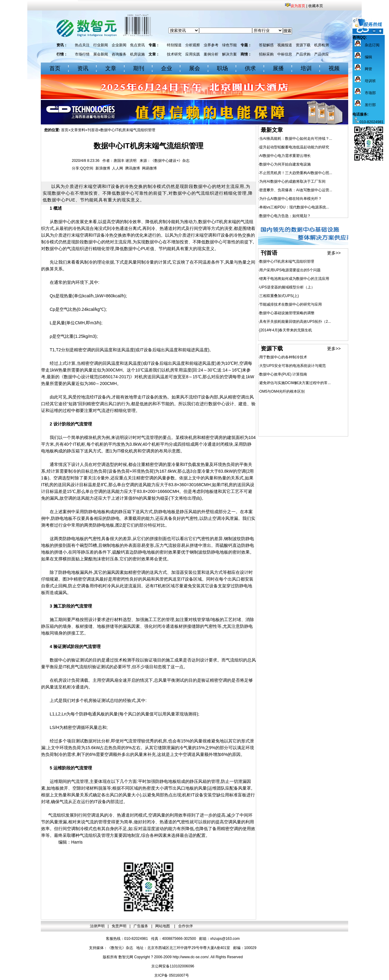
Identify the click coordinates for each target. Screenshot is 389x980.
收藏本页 (316, 6)
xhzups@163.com (225, 939)
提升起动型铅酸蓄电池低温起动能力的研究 (294, 147)
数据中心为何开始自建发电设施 (285, 164)
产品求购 (303, 54)
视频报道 (285, 45)
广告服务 (141, 926)
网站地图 (163, 926)
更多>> (334, 253)
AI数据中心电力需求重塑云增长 (285, 156)
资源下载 (303, 45)
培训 (306, 68)
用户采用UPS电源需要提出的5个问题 (290, 270)
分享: (76, 168)
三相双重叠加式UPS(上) (279, 296)
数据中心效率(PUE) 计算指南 (283, 374)
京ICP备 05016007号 (172, 975)
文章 (111, 68)
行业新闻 (101, 45)
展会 (194, 68)
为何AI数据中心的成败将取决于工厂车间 (292, 181)
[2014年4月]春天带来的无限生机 (286, 330)
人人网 (117, 168)
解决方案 (229, 54)
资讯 (83, 68)
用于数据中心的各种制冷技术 (283, 357)
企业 (167, 68)
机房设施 (137, 54)
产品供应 (322, 54)
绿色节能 (229, 45)
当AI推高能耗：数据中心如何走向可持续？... (296, 139)
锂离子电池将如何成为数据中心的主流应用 (294, 279)
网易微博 (149, 168)
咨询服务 (119, 54)
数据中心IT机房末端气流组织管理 (287, 261)
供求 (250, 68)
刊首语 (93, 130)
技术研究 (174, 54)
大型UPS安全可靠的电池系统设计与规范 (293, 366)
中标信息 (285, 54)
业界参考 (211, 45)
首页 (55, 68)
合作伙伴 (186, 926)
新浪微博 (103, 168)
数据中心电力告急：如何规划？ (285, 216)
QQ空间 (87, 168)
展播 (278, 68)
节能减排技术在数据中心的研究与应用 (291, 304)
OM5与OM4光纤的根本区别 (282, 391)
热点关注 (82, 45)
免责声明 (119, 926)
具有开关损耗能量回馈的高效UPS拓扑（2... (295, 322)
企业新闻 (119, 45)
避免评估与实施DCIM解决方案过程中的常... (295, 383)
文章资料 (78, 130)
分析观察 (193, 45)
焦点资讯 (137, 45)
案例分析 (211, 54)
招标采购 (266, 54)
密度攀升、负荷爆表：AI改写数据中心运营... (296, 190)
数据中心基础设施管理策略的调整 (287, 313)
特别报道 (174, 45)
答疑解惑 (266, 45)
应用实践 (193, 54)
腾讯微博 (133, 168)
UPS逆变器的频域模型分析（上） (287, 287)
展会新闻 (101, 54)
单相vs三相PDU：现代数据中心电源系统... (294, 207)
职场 (222, 68)
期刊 (139, 68)
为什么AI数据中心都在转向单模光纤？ (290, 199)
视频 (334, 68)
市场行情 (82, 54)
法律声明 (97, 926)
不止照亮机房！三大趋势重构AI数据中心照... (296, 173)
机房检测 (322, 45)
